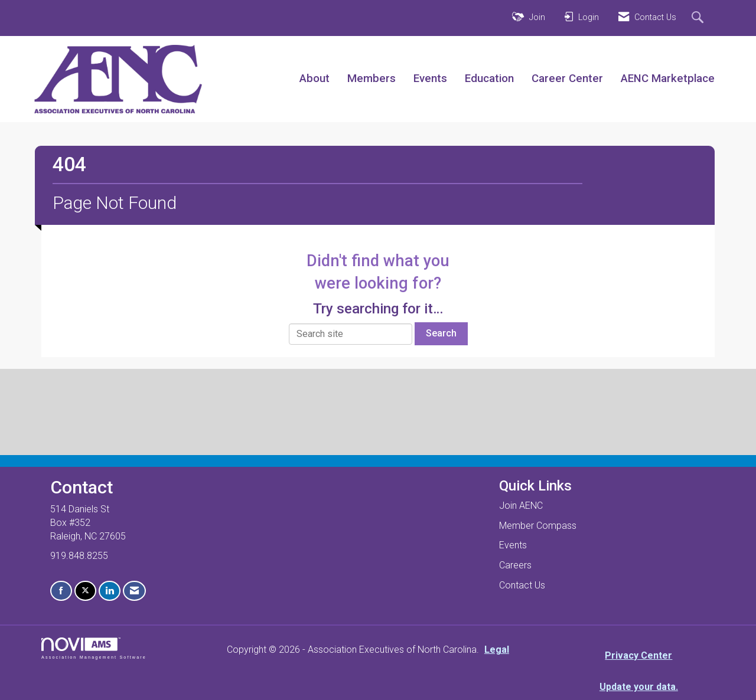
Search (441, 333)
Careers (515, 565)
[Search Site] (699, 18)
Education (489, 78)
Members (372, 78)
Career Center (567, 78)
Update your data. (639, 687)
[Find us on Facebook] (61, 591)
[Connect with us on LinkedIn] (110, 591)
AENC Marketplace (668, 78)
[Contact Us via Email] (134, 591)
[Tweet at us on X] (85, 591)
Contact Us (522, 585)
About (315, 78)
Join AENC (521, 506)
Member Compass (538, 526)
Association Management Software (94, 648)
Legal (497, 650)
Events (430, 78)
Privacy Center (638, 655)
